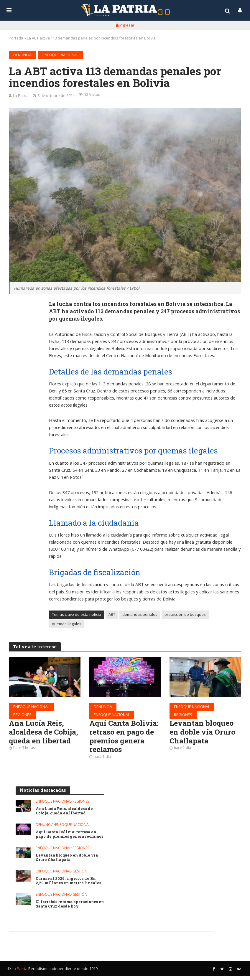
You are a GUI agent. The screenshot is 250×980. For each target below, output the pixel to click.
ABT (112, 615)
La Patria (21, 95)
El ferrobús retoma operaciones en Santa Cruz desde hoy (67, 908)
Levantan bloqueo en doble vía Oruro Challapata (203, 733)
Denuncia (22, 55)
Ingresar (125, 25)
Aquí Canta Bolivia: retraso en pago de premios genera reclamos (125, 737)
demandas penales (140, 615)
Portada (16, 38)
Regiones (22, 715)
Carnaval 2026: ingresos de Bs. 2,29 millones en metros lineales (69, 885)
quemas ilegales (67, 624)
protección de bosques (185, 615)
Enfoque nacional (60, 55)
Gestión (80, 876)
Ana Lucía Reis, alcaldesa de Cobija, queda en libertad (39, 737)
